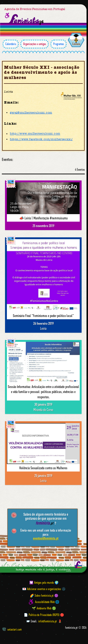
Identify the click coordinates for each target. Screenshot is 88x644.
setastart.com (12, 629)
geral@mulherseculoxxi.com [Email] (31, 113)
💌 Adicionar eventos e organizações (42, 589)
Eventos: (7, 160)
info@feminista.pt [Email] (48, 621)
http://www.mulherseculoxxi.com (35, 134)
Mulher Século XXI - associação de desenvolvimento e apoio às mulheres (42, 72)
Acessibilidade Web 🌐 (47, 602)
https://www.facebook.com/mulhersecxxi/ (41, 139)
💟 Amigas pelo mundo (42, 583)
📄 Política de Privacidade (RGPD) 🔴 (44, 615)
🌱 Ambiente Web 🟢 (44, 608)
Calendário (11, 44)
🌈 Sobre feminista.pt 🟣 (44, 596)
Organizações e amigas (35, 44)
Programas (59, 44)
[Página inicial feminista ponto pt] (26, 20)
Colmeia (76, 44)
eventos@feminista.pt (46, 538)
